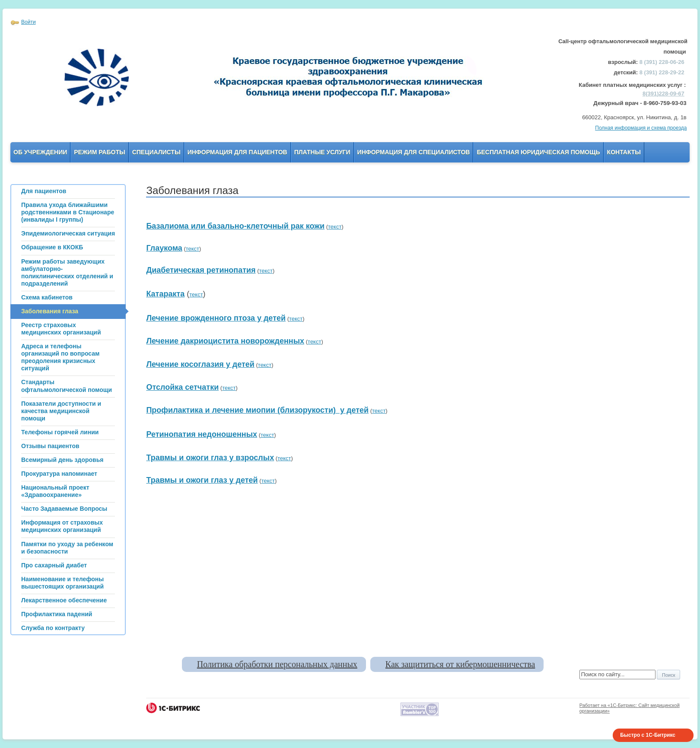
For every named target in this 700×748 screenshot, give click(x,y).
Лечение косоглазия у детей (200, 364)
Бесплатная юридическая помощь (538, 152)
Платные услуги (322, 152)
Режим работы (99, 152)
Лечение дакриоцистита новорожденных (225, 341)
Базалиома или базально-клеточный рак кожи (235, 226)
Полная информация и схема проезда (641, 128)
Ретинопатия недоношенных (202, 434)
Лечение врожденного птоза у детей (216, 318)
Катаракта (165, 294)
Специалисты (156, 152)
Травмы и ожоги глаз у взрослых (210, 458)
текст (335, 227)
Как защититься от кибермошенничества (460, 664)
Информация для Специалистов (414, 152)
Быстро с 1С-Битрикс (648, 735)
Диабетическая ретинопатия (201, 270)
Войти (29, 22)
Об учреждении (40, 152)
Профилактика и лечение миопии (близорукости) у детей (257, 410)
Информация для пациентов (237, 152)
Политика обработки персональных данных (277, 664)
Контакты (624, 152)
